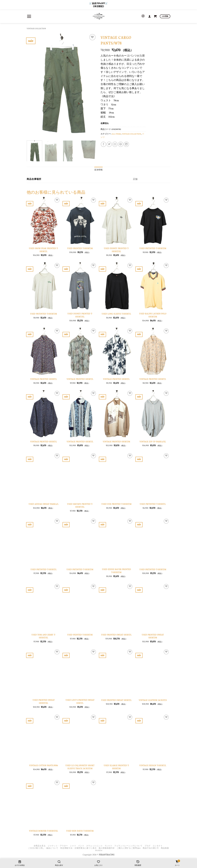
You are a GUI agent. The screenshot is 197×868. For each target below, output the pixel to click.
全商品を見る (40, 846)
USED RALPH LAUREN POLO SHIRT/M (153, 315)
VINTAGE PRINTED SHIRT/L (44, 379)
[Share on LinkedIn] (126, 144)
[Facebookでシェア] (103, 144)
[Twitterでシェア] (109, 144)
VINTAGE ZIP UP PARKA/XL (153, 442)
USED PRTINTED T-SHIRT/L (153, 504)
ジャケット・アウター (58, 846)
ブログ (147, 846)
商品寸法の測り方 (151, 848)
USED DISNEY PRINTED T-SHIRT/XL (116, 250)
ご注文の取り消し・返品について (43, 848)
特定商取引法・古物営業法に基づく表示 (78, 848)
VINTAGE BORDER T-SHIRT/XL (44, 831)
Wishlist (99, 850)
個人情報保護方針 (107, 848)
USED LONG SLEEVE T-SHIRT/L (116, 314)
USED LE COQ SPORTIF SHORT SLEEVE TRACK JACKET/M (80, 767)
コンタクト (158, 846)
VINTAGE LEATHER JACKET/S (153, 700)
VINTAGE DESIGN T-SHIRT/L (153, 765)
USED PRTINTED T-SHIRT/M (153, 248)
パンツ (81, 846)
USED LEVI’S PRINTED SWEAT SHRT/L (80, 702)
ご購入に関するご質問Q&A (129, 848)
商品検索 (165, 848)
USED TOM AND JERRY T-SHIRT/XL (44, 636)
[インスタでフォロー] (143, 16)
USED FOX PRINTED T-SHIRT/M (116, 504)
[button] (29, 16)
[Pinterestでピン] (121, 144)
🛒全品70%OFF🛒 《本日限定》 (99, 5)
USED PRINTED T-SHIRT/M (80, 248)
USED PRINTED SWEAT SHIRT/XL (44, 702)
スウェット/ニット (95, 846)
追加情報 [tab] (98, 170)
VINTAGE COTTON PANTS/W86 (44, 765)
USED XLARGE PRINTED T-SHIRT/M (116, 767)
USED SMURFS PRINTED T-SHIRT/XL (80, 506)
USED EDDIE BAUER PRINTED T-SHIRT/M (116, 571)
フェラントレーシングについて (128, 846)
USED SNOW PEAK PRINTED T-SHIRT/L (44, 250)
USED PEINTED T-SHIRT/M (80, 635)
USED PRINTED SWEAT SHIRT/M (153, 636)
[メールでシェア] (115, 144)
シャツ (73, 846)
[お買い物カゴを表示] (155, 16)
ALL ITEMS (116, 134)
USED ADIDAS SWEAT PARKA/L (44, 504)
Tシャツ (109, 846)
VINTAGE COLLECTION (36, 29)
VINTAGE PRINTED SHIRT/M (116, 442)
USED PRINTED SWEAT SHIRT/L (116, 635)
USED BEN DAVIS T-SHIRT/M (80, 831)
